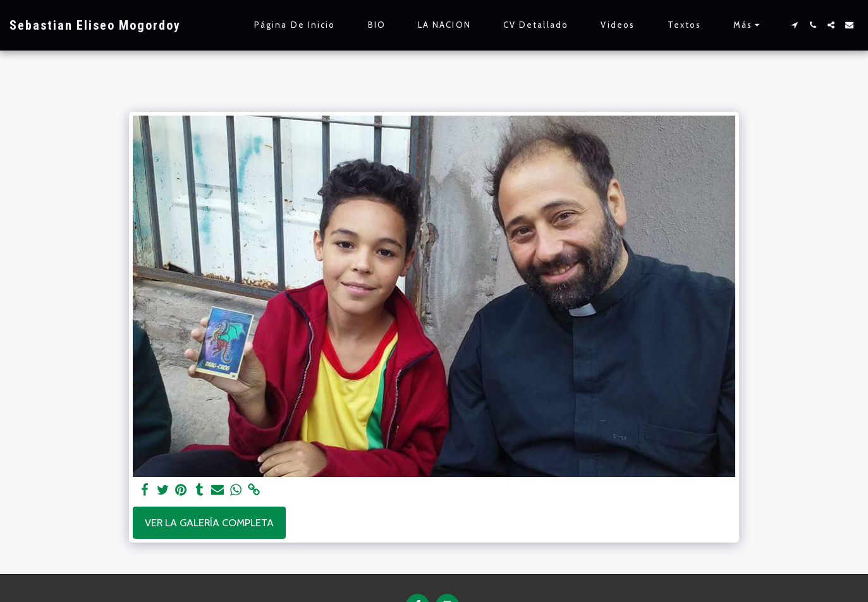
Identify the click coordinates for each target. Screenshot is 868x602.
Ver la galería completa (209, 522)
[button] (794, 25)
